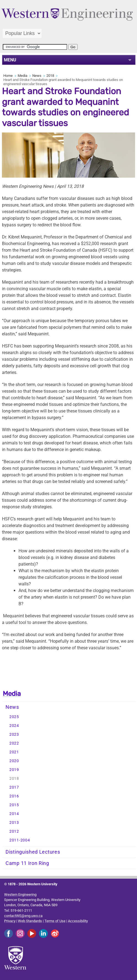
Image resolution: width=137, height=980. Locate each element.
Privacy (10, 921)
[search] (35, 47)
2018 (50, 76)
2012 (14, 831)
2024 (14, 726)
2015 (14, 805)
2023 (14, 735)
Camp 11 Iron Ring (27, 863)
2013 (14, 823)
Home (8, 76)
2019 (14, 770)
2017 (14, 787)
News (37, 76)
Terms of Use (55, 921)
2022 (14, 743)
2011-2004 (20, 840)
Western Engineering (20, 895)
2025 (14, 717)
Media (23, 76)
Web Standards (30, 921)
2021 (14, 752)
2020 (14, 761)
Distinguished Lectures (33, 852)
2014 (14, 814)
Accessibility (78, 921)
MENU (10, 60)
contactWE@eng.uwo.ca (23, 916)
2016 (14, 796)
